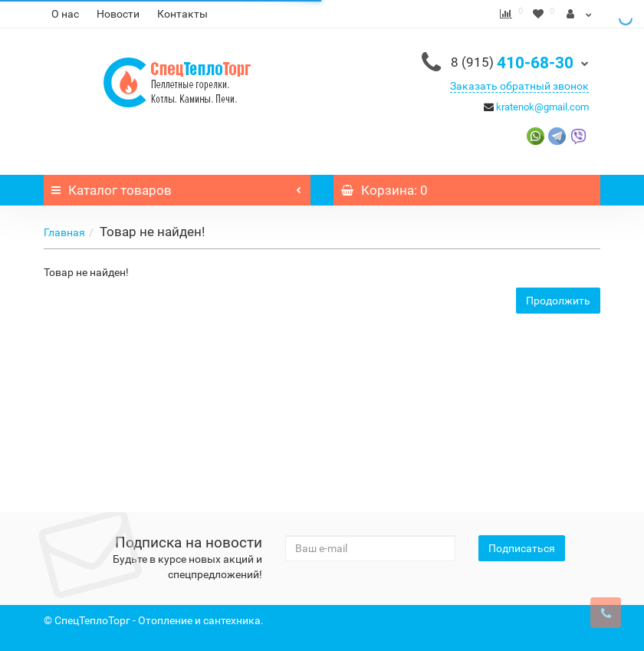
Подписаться (522, 548)
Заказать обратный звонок (519, 86)
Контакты (182, 14)
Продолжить (558, 301)
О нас (65, 14)
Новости (118, 14)
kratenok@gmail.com (542, 107)
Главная (64, 232)
